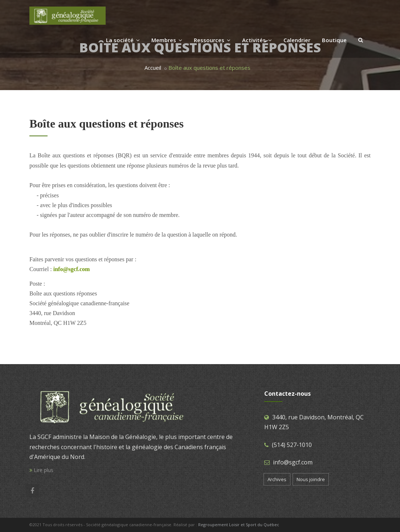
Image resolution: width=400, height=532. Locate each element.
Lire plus (41, 470)
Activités (257, 40)
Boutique (334, 40)
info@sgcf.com (293, 462)
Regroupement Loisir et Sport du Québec (239, 525)
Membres (167, 40)
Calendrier (297, 40)
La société (123, 40)
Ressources (212, 40)
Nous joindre (311, 479)
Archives (277, 479)
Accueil (153, 68)
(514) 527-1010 (292, 445)
